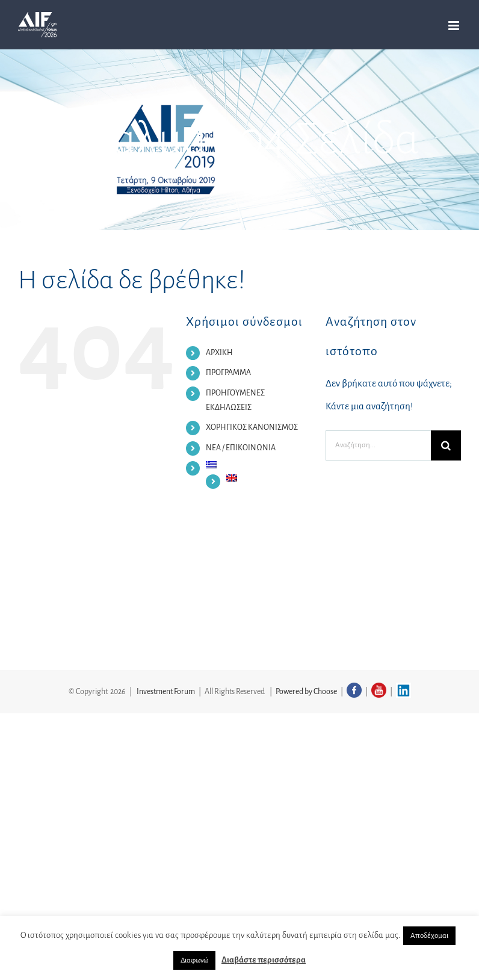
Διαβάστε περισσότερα (264, 960)
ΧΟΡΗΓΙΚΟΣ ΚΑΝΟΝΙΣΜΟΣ (252, 427)
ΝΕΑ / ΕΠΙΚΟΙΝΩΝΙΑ (241, 448)
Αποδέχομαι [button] (429, 936)
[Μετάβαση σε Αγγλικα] (267, 478)
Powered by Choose (306, 692)
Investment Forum (166, 692)
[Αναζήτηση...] (378, 445)
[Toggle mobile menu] (455, 26)
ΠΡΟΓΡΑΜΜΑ (228, 373)
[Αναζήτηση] (446, 445)
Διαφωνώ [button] (194, 960)
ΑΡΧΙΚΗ (219, 353)
